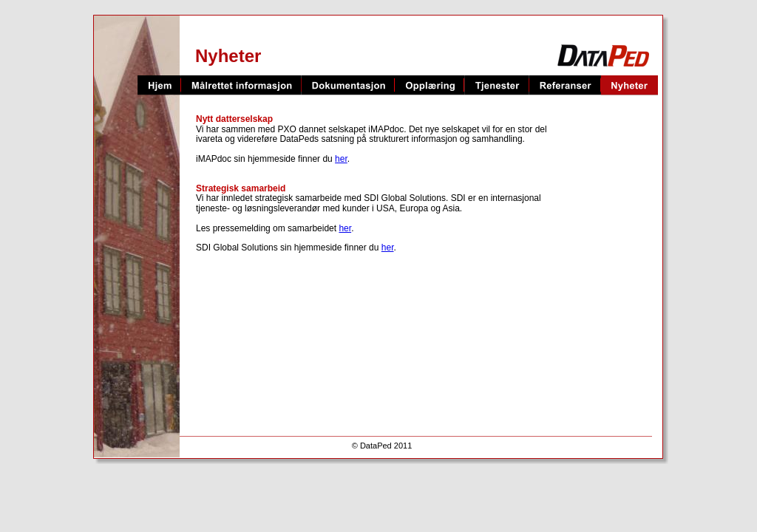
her (341, 159)
